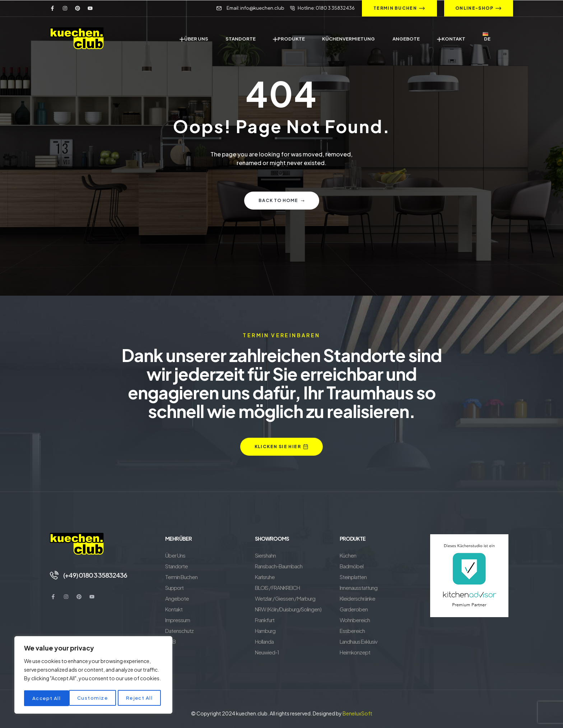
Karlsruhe (265, 577)
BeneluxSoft (357, 713)
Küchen (348, 555)
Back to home (282, 200)
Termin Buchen (181, 577)
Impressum (178, 620)
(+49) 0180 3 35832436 (96, 575)
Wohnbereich (355, 620)
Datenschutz (179, 631)
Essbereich (352, 631)
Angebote (177, 598)
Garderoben (354, 609)
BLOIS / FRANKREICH (277, 588)
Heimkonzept (355, 652)
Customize (47, 698)
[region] (93, 676)
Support (174, 588)
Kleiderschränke (357, 598)
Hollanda (264, 641)
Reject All (95, 698)
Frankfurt (265, 620)
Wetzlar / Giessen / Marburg (285, 598)
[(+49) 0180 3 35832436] (54, 575)
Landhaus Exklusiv (359, 641)
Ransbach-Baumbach (279, 566)
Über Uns (175, 555)
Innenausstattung (359, 588)
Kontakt (174, 609)
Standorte (176, 566)
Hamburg (265, 631)
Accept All (140, 698)
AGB (170, 641)
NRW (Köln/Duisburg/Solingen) (288, 609)
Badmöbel (352, 566)
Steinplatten (353, 577)
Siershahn (265, 555)
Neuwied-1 (267, 652)
